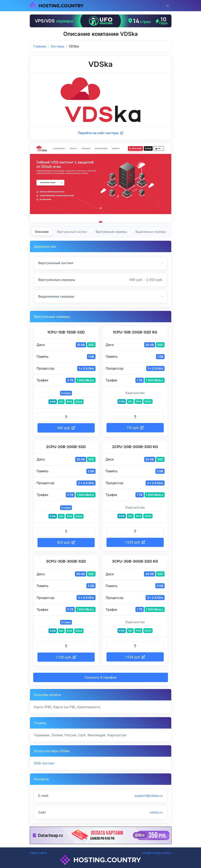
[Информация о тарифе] (66, 417)
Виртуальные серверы (111, 232)
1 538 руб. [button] (135, 657)
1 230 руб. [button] (66, 657)
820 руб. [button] (66, 542)
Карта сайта (38, 853)
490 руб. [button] (66, 428)
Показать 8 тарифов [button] (100, 677)
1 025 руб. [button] (135, 542)
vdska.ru (156, 812)
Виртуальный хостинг (72, 232)
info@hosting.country (157, 853)
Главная (40, 46)
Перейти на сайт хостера (100, 133)
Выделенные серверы (151, 232)
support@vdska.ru (149, 796)
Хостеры (57, 46)
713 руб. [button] (135, 428)
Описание (42, 232)
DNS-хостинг (44, 763)
